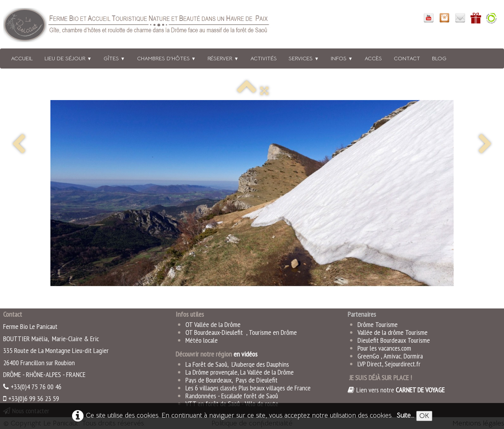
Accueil (22, 58)
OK (424, 416)
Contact (407, 58)
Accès (373, 58)
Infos (342, 58)
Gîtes (114, 58)
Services (304, 58)
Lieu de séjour (68, 58)
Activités (264, 58)
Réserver (223, 58)
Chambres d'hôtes (167, 58)
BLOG (439, 58)
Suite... (405, 415)
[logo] (147, 27)
